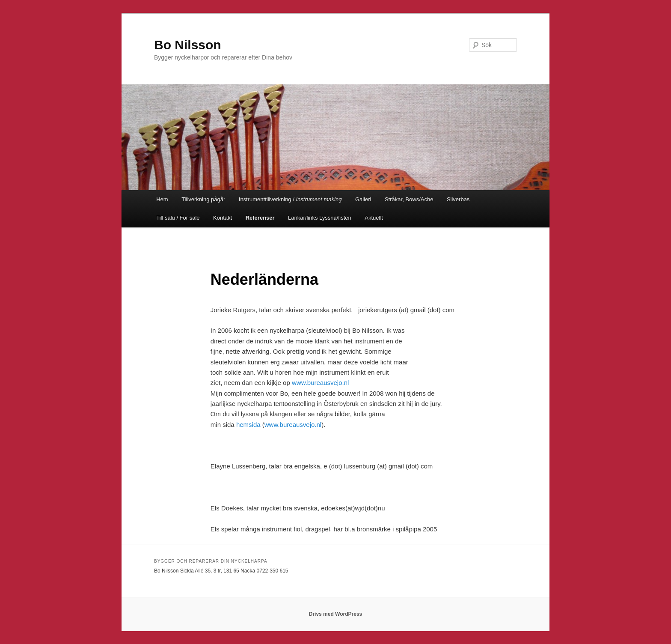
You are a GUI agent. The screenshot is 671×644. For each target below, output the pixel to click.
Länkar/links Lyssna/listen (320, 218)
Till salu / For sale (178, 218)
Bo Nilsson (188, 45)
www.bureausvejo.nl (320, 383)
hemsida (248, 425)
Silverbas (458, 199)
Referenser (260, 218)
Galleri (363, 199)
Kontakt (223, 218)
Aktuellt (374, 218)
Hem (162, 199)
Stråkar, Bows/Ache (409, 199)
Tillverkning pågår (203, 199)
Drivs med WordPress (336, 614)
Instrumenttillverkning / (290, 199)
